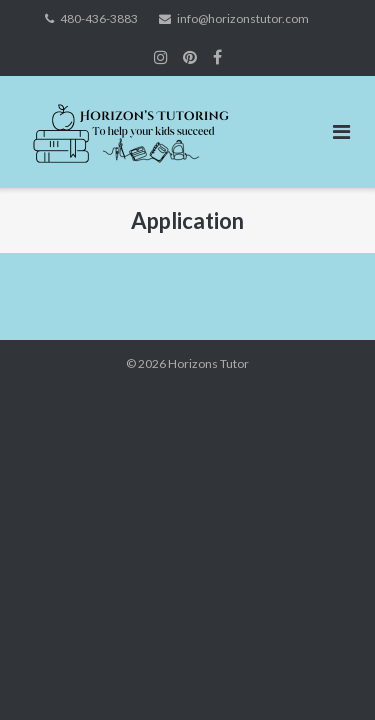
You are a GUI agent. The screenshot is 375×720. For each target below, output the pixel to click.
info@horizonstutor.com (243, 18)
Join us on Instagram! (161, 57)
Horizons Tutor (208, 363)
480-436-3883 (99, 18)
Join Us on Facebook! (217, 57)
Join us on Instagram (190, 57)
